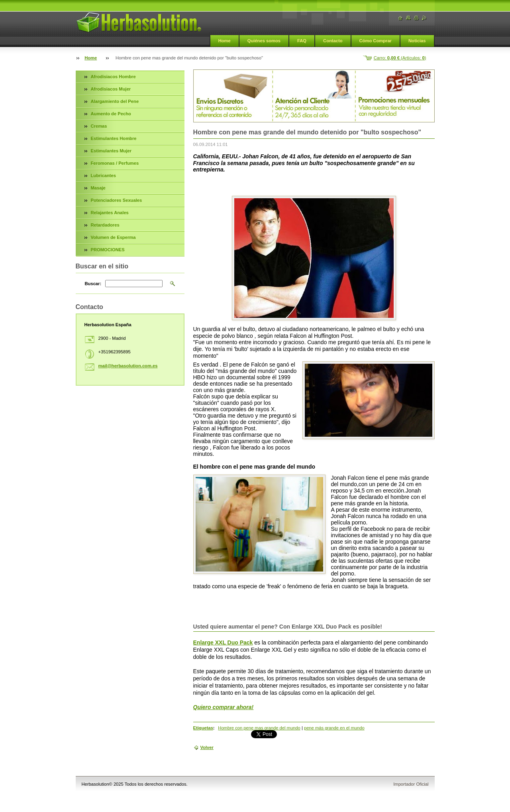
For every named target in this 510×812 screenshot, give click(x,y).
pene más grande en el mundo (334, 728)
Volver (207, 747)
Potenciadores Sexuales (117, 200)
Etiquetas (203, 728)
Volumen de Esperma (113, 237)
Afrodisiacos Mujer (111, 89)
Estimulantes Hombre (114, 138)
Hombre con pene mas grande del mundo (259, 728)
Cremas (99, 126)
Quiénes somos (264, 41)
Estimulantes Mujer (111, 151)
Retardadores (105, 225)
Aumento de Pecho (111, 114)
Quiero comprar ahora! (224, 707)
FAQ (302, 41)
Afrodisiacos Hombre (113, 77)
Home (225, 41)
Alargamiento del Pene (115, 101)
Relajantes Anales (110, 213)
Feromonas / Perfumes (115, 163)
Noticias (417, 41)
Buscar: (93, 284)
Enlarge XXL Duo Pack (223, 643)
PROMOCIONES (108, 250)
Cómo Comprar (376, 41)
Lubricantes (103, 175)
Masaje (98, 188)
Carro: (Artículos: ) (400, 58)
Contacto (333, 41)
